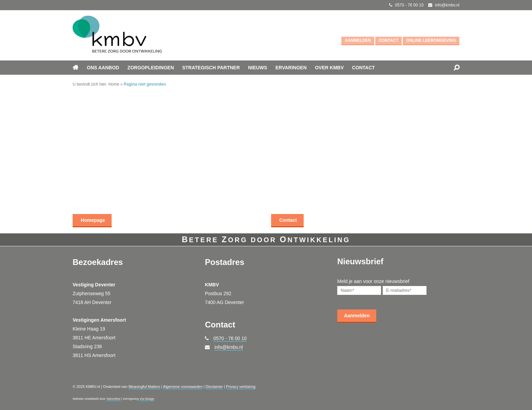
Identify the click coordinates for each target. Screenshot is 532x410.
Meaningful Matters (145, 387)
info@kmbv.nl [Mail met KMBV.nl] (447, 5)
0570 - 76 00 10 (230, 338)
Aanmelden (358, 40)
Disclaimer (214, 387)
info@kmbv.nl (229, 347)
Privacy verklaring (241, 387)
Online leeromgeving (431, 40)
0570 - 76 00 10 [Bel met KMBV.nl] (409, 5)
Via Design (147, 399)
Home (114, 84)
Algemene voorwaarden (183, 387)
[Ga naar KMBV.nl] (117, 35)
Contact (388, 40)
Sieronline (113, 399)
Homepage (92, 220)
